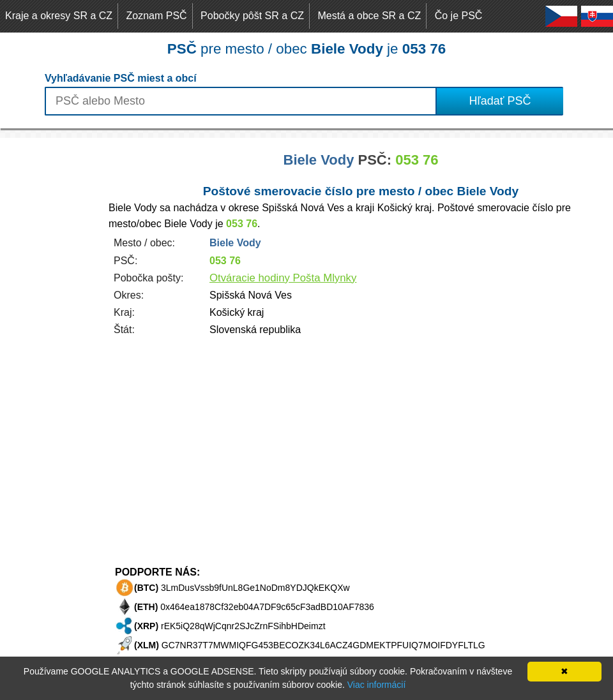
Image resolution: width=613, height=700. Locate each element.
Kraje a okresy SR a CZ (59, 16)
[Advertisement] (51, 329)
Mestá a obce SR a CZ (369, 16)
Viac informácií (377, 685)
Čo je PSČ (459, 16)
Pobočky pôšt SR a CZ (252, 16)
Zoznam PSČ (157, 16)
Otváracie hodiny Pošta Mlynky (283, 278)
